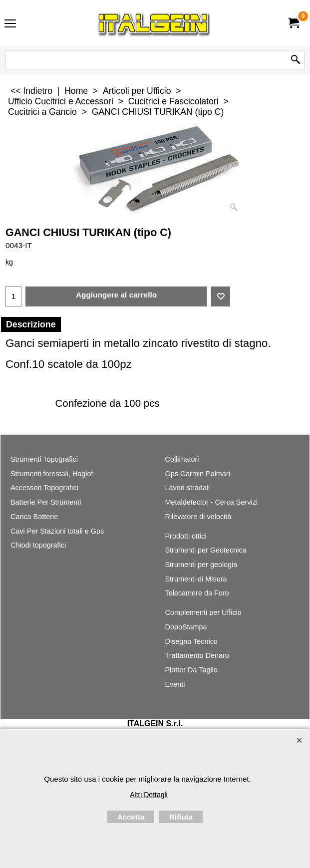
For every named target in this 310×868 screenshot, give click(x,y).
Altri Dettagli (149, 795)
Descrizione (31, 324)
